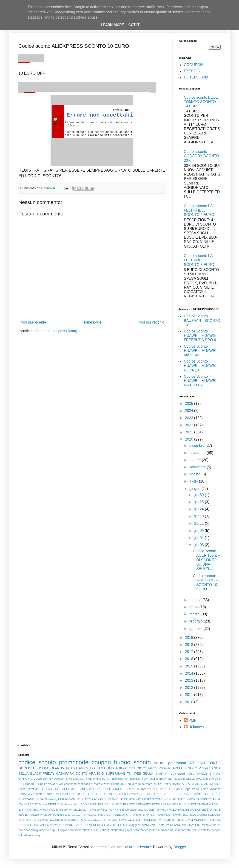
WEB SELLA (144, 773)
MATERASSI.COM (136, 779)
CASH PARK (159, 789)
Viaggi (203, 768)
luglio (194, 481)
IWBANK (99, 779)
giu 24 (199, 509)
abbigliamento (40, 830)
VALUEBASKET (65, 825)
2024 (190, 411)
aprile (194, 607)
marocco (164, 830)
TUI (130, 773)
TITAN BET (110, 820)
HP (174, 799)
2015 (190, 666)
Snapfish (61, 820)
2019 (190, 638)
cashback (70, 784)
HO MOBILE (115, 799)
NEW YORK (108, 810)
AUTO (199, 784)
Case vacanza (211, 789)
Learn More (112, 25)
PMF (192, 720)
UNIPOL (215, 820)
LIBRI (106, 804)
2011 (190, 695)
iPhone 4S (117, 784)
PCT (21, 784)
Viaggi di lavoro (139, 825)
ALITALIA (188, 784)
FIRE (206, 794)
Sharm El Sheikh (36, 784)
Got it (134, 25)
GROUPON (193, 65)
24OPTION (161, 784)
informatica (141, 830)
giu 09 (199, 531)
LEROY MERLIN (90, 804)
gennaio (196, 629)
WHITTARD (174, 825)
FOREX (216, 794)
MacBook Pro (82, 810)
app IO (54, 830)
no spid (175, 830)
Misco (96, 810)
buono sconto (132, 762)
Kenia (64, 804)
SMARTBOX (181, 815)
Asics (22, 789)
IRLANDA (214, 799)
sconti (160, 763)
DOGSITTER (118, 794)
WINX (217, 825)
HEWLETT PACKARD (91, 799)
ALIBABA (175, 784)
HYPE (181, 799)
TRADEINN (149, 820)
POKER (34, 815)
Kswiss (73, 804)
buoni (86, 830)
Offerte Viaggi (147, 768)
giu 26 (199, 502)
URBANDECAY (28, 825)
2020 (190, 439)
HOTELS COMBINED (156, 799)
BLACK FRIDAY (43, 773)
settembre (198, 467)
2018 (190, 645)
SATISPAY (143, 815)
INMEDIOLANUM (52, 768)
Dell (46, 779)
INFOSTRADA (75, 779)
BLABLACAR (85, 789)
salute (196, 830)
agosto (195, 474)
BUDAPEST (132, 789)
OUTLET (150, 810)
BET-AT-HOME (65, 789)
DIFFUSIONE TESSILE (92, 794)
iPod (128, 784)
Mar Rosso (175, 779)
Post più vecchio (151, 322)
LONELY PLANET (123, 804)
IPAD (89, 779)
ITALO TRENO (28, 804)
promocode (74, 762)
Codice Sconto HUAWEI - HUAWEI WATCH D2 (200, 381)
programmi (177, 763)
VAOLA (53, 784)
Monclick (189, 779)
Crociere (36, 779)
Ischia (43, 804)
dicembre (197, 445)
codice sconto (37, 762)
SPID (33, 820)
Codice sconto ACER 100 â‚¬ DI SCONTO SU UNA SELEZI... (206, 560)
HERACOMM (67, 799)
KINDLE (53, 804)
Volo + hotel (157, 825)
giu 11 (199, 523)
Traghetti (168, 820)
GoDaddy (51, 799)
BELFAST (47, 789)
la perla (161, 773)
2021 (190, 432)
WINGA (207, 825)
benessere (75, 830)
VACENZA (46, 825)
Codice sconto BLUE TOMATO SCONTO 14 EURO (201, 102)
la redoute (138, 784)
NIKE (121, 810)
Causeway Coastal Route (35, 794)
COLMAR (176, 789)
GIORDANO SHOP (31, 799)
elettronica (117, 830)
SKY (169, 815)
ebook (106, 830)
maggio (196, 600)
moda (172, 773)
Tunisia (180, 820)
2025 (190, 403)
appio (63, 830)
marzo (195, 614)
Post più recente (33, 322)
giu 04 (199, 538)
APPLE (178, 768)
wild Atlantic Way (29, 835)
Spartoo (73, 820)
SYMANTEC (46, 820)
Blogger (180, 847)
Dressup (133, 794)
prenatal (186, 830)
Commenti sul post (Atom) (56, 331)
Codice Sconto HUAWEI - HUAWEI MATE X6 (200, 351)
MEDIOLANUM (77, 768)
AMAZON (202, 774)
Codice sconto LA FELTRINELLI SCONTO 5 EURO (199, 260)
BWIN (145, 789)
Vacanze (165, 768)
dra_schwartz (140, 847)
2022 (190, 425)
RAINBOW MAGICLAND (70, 815)
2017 (190, 652)
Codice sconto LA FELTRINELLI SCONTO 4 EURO (199, 210)
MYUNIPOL (47, 810)
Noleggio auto (134, 810)
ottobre (196, 460)
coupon (101, 762)
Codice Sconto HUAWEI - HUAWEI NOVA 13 (200, 366)
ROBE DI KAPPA (124, 815)
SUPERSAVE (115, 773)
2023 (190, 418)
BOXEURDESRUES (109, 789)
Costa (57, 794)
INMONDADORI (196, 799)
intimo (153, 830)
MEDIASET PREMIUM (151, 804)
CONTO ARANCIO (90, 773)
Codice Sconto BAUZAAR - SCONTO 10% (202, 320)
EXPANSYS (160, 794)
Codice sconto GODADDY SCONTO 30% (201, 156)
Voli (61, 784)
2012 (190, 688)
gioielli (129, 830)
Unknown (196, 727)
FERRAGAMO (192, 794)
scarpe (216, 830)
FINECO (191, 768)
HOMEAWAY (133, 799)
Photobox (46, 815)
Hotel (131, 768)
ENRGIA (145, 794)
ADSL (190, 774)
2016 (190, 659)
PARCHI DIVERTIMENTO (195, 810)
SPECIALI (197, 763)
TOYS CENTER (129, 820)
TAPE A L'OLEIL (90, 820)
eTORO (96, 830)
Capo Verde (192, 789)
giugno (195, 489)
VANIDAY (82, 825)
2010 (190, 702)
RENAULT (105, 815)
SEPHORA (158, 815)
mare (149, 784)
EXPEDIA (192, 71)
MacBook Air (64, 810)
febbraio (196, 621)
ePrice (105, 784)
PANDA (172, 810)
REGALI (92, 815)
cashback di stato (89, 784)
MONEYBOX (158, 779)
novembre (198, 453)
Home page (92, 322)
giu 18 (199, 516)
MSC (36, 810)
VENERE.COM (99, 825)
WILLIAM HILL (192, 825)
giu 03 (199, 545)
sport (181, 773)
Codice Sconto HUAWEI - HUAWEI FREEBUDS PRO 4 (200, 336)
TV (159, 820)
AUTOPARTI (212, 784)
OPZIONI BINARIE (208, 779)
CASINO (120, 768)
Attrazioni (33, 789)
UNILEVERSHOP (197, 820)
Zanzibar (24, 830)
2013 (190, 680)
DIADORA (69, 794)
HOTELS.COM (196, 77)
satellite (206, 830)
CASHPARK (65, 773)
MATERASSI (114, 779)
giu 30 (199, 495)
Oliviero (161, 810)
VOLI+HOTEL (119, 825)
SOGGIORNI (199, 815)
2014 (190, 673)
